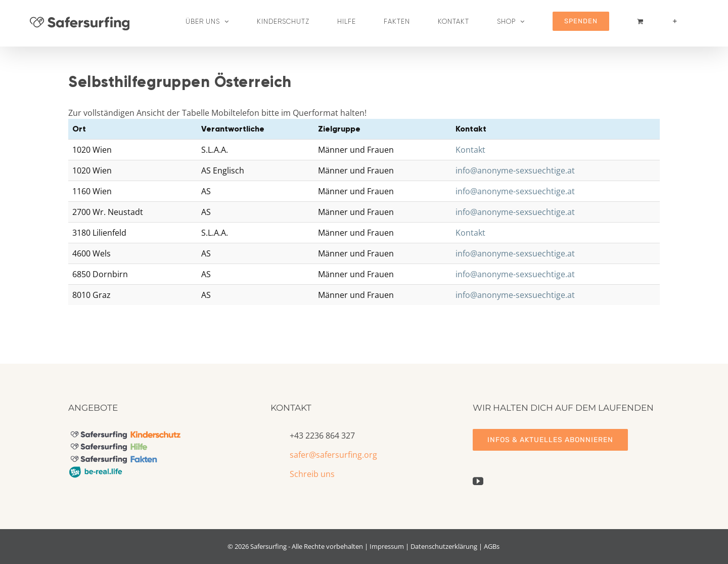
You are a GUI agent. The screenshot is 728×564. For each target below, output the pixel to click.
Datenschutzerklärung (444, 546)
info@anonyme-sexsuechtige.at (515, 170)
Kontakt (470, 150)
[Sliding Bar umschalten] (675, 21)
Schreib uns (312, 474)
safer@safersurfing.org (333, 455)
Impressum (387, 546)
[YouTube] (478, 481)
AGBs (492, 546)
